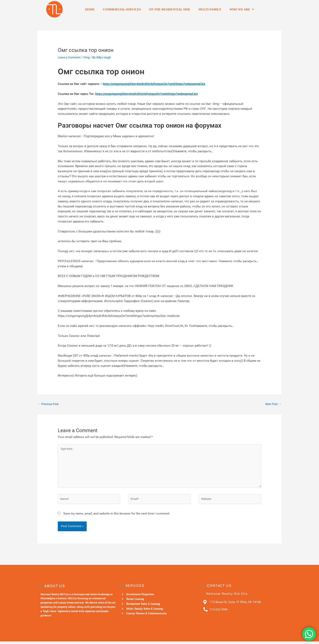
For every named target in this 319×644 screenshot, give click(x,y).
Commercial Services (122, 9)
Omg (88, 57)
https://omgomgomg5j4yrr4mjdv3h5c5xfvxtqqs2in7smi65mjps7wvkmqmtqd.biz (158, 84)
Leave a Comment (70, 57)
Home (90, 9)
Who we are (242, 9)
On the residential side (170, 9)
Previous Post (49, 404)
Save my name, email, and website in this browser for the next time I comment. (117, 516)
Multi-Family (210, 9)
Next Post (273, 404)
